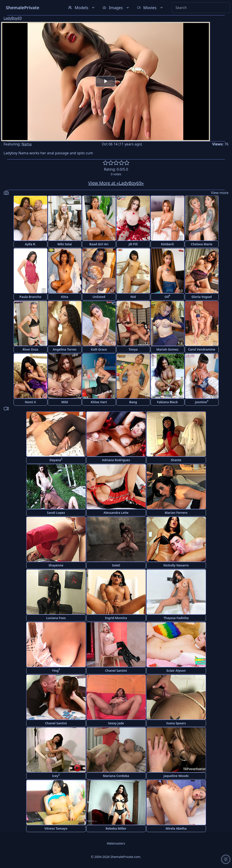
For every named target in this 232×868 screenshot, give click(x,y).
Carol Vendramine (202, 349)
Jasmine (202, 402)
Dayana (56, 460)
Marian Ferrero (176, 513)
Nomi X (30, 402)
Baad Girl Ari (99, 244)
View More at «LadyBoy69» (116, 183)
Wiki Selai (65, 244)
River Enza (30, 349)
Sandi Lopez (56, 513)
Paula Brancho (30, 297)
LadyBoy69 (13, 18)
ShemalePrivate (23, 7)
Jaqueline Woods (176, 776)
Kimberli (167, 244)
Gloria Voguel (202, 297)
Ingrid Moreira (116, 618)
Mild (65, 402)
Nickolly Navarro (176, 565)
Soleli (116, 565)
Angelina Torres (65, 349)
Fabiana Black (167, 402)
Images (116, 8)
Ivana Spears (176, 723)
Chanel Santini (116, 671)
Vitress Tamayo (56, 828)
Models (82, 8)
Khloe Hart (99, 402)
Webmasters (116, 843)
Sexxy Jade (116, 723)
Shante (176, 460)
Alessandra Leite (116, 513)
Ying (56, 670)
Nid (133, 297)
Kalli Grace (99, 349)
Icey (56, 775)
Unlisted (99, 297)
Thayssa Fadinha (176, 618)
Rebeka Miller (116, 828)
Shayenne (56, 565)
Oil (167, 296)
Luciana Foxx (56, 618)
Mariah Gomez (167, 349)
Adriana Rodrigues (116, 460)
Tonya (133, 349)
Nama (27, 144)
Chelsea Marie (202, 244)
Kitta (65, 297)
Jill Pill (133, 244)
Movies (150, 8)
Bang (133, 402)
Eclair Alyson (176, 671)
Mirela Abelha (176, 828)
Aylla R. (30, 244)
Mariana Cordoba (116, 776)
